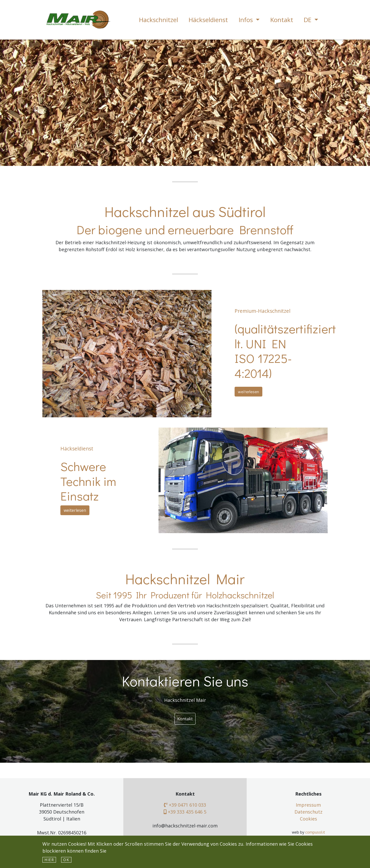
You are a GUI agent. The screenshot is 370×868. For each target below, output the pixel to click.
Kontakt (282, 20)
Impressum (308, 805)
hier (49, 860)
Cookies (308, 819)
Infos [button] (247, 20)
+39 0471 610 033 (185, 805)
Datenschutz (308, 812)
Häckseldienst (208, 20)
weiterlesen (248, 391)
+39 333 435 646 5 (185, 812)
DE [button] (308, 20)
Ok (66, 860)
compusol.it (315, 832)
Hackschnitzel (159, 20)
